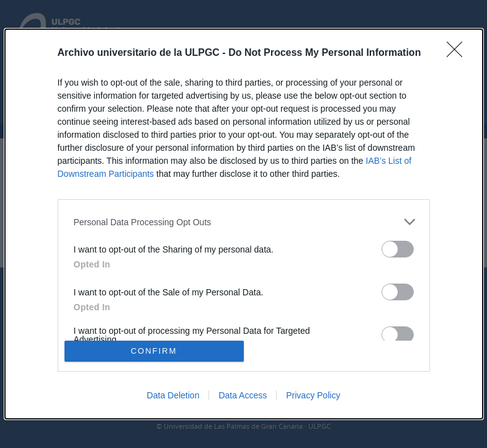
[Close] (458, 53)
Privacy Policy (313, 395)
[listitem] (244, 222)
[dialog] (244, 224)
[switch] (398, 249)
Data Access (243, 395)
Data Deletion (173, 395)
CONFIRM (154, 351)
